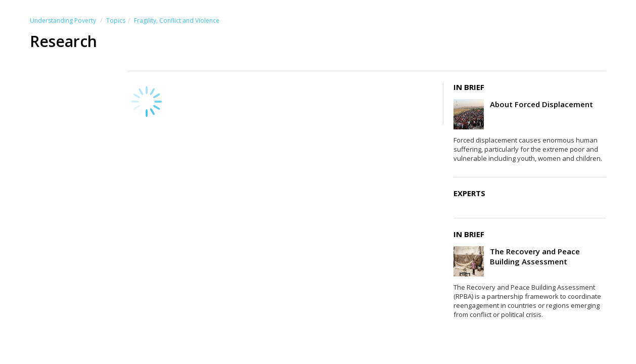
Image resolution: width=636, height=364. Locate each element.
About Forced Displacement (541, 104)
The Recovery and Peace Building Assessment (535, 256)
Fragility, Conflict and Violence (177, 20)
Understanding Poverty (63, 20)
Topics (116, 20)
